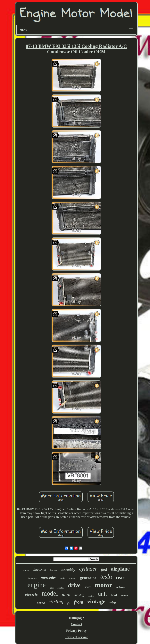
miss (52, 588)
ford (104, 570)
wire (113, 602)
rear (120, 577)
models (91, 596)
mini (66, 594)
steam (73, 578)
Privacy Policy (76, 631)
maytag (79, 595)
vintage (96, 601)
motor (104, 585)
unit (102, 594)
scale (88, 587)
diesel (26, 570)
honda (41, 603)
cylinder (88, 569)
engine (36, 585)
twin (63, 578)
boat (114, 595)
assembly (68, 570)
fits (69, 603)
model (50, 593)
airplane (120, 569)
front (79, 602)
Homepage (76, 618)
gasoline (61, 588)
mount (124, 595)
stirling (56, 602)
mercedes (48, 578)
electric (31, 594)
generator (88, 578)
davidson (40, 570)
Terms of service (76, 637)
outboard (121, 587)
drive (74, 585)
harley (53, 570)
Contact (76, 624)
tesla (106, 576)
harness (33, 578)
